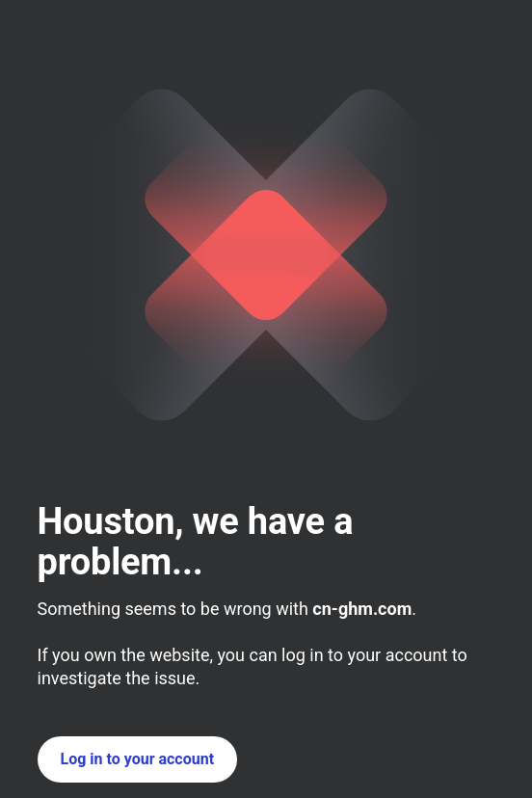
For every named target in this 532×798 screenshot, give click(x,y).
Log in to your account (138, 759)
